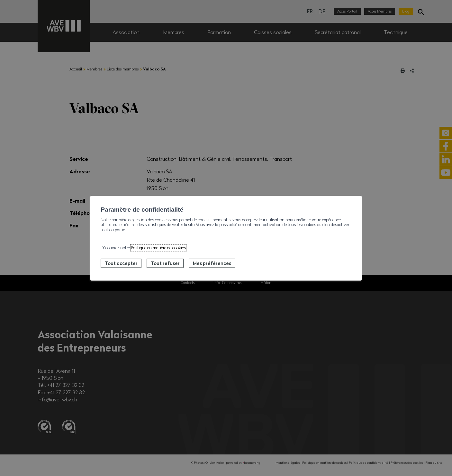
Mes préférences (212, 263)
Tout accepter (121, 263)
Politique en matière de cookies (158, 248)
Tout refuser (165, 263)
